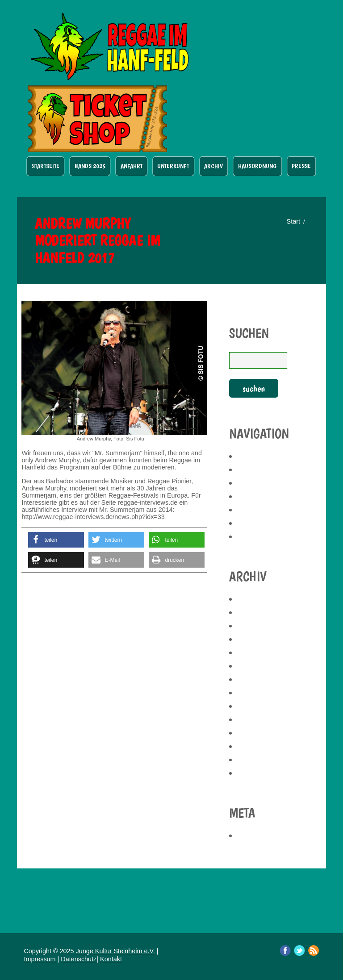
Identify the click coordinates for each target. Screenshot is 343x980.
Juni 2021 (252, 693)
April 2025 (254, 612)
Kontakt (111, 959)
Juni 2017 (252, 760)
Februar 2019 (259, 746)
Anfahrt (132, 166)
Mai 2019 (251, 719)
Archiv (213, 166)
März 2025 (255, 626)
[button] (56, 540)
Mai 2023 (251, 652)
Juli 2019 (251, 706)
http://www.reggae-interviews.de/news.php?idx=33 (93, 517)
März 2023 (255, 679)
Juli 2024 (251, 639)
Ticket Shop (97, 119)
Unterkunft (173, 166)
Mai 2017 (251, 773)
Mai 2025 (251, 599)
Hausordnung (257, 166)
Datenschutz (79, 959)
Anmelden (255, 835)
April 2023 (254, 666)
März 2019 (255, 733)
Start (293, 221)
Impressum (40, 959)
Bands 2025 (90, 166)
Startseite (46, 166)
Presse (301, 166)
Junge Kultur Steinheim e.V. (115, 951)
